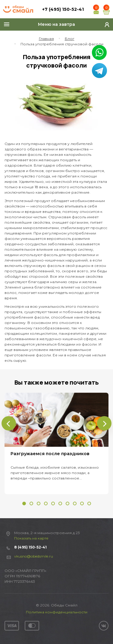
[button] (24, 503)
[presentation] (9, 423)
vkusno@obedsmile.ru (34, 556)
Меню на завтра (56, 24)
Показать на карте (31, 538)
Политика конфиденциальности (57, 612)
